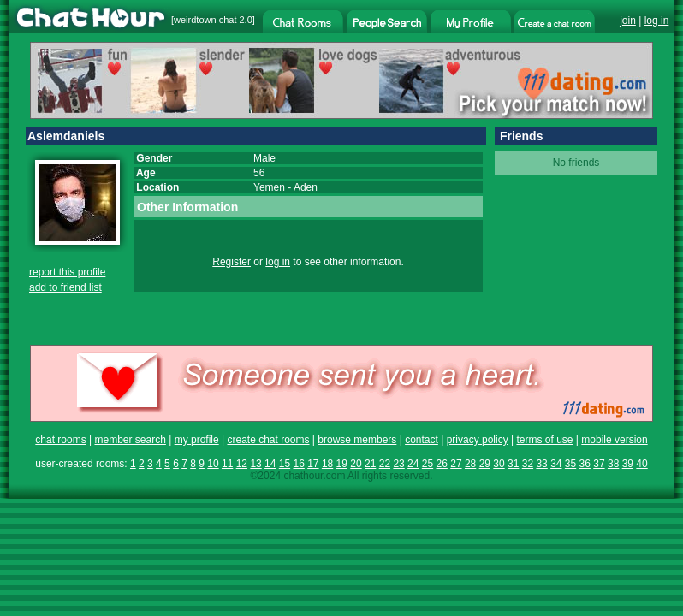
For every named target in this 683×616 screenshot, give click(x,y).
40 (641, 464)
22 (385, 464)
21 (370, 464)
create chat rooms (268, 440)
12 (242, 464)
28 (470, 464)
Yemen (269, 187)
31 (513, 464)
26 (442, 464)
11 (227, 464)
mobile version (614, 440)
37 (599, 464)
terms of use (544, 440)
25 (428, 464)
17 (313, 464)
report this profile (67, 272)
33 (541, 464)
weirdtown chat (205, 20)
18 (327, 464)
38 (613, 464)
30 (499, 464)
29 (485, 464)
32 (528, 464)
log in (657, 21)
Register (232, 262)
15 (285, 464)
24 (413, 464)
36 (585, 464)
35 (570, 464)
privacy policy (478, 440)
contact (422, 440)
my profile (197, 440)
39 (628, 464)
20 (356, 464)
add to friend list (65, 287)
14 (270, 464)
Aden (306, 187)
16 (298, 464)
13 (255, 464)
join (628, 21)
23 (398, 464)
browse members (357, 440)
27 (456, 464)
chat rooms (60, 440)
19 (342, 464)
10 (213, 464)
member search (130, 440)
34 (556, 464)
